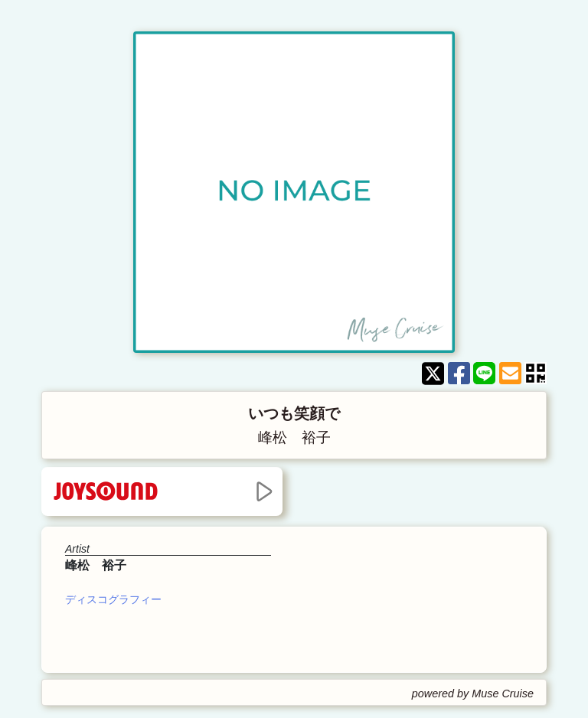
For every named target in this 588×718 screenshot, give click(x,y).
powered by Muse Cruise (473, 694)
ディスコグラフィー (113, 599)
